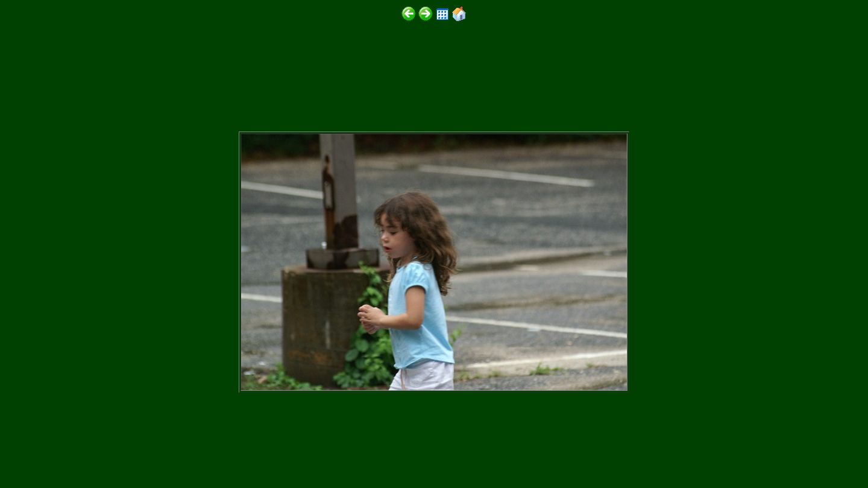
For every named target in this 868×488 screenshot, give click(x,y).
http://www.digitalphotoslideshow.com (168, 453)
